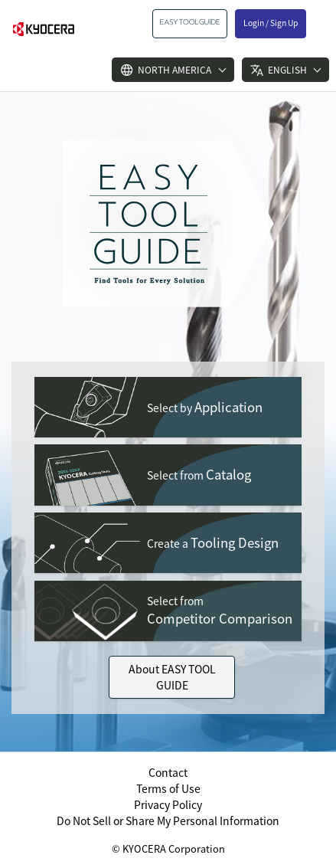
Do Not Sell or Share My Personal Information (168, 821)
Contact (168, 772)
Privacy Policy (168, 804)
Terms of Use (168, 788)
